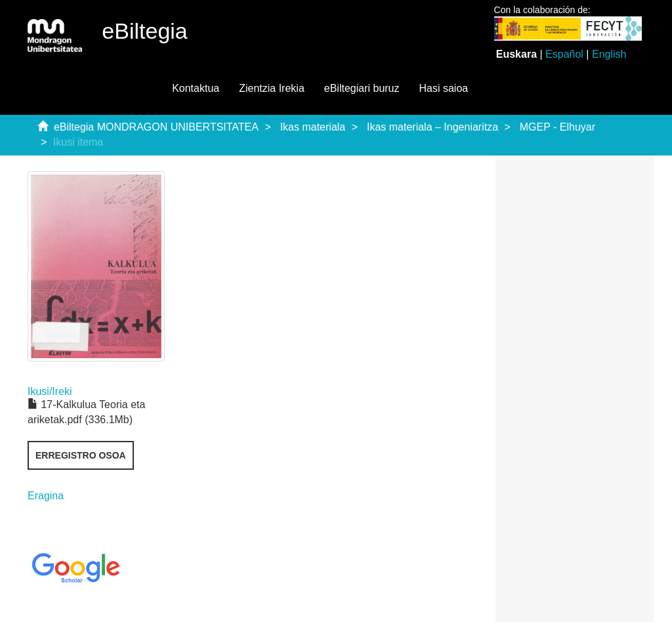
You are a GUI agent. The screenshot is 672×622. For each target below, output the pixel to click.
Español (564, 54)
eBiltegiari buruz (362, 88)
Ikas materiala (313, 127)
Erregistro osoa (81, 455)
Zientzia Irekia (272, 88)
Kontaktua (196, 88)
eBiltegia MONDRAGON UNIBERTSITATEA (156, 127)
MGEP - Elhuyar (557, 127)
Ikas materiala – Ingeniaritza (432, 127)
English (609, 54)
